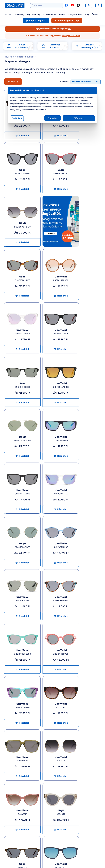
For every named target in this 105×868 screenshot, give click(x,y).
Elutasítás (52, 118)
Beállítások (17, 118)
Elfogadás (79, 118)
